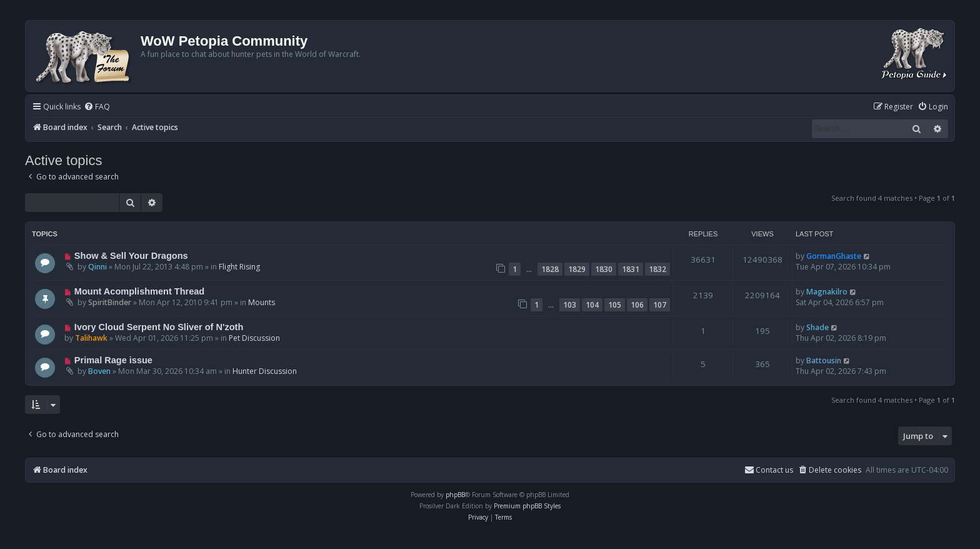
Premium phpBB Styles (527, 506)
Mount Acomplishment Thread (139, 291)
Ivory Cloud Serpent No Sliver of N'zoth (159, 327)
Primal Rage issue (113, 360)
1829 (577, 269)
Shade (817, 327)
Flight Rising (239, 267)
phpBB (455, 495)
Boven (99, 371)
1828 (550, 269)
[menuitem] (97, 107)
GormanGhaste (834, 256)
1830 (604, 269)
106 (637, 305)
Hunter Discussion (265, 371)
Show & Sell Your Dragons (131, 256)
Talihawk (91, 338)
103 (570, 305)
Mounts (262, 302)
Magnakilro (827, 292)
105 (615, 305)
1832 (657, 269)
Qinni (97, 267)
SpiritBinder (110, 302)
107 (660, 305)
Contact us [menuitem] (769, 470)
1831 (631, 269)
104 (592, 305)
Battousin (824, 360)
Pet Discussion (254, 338)
